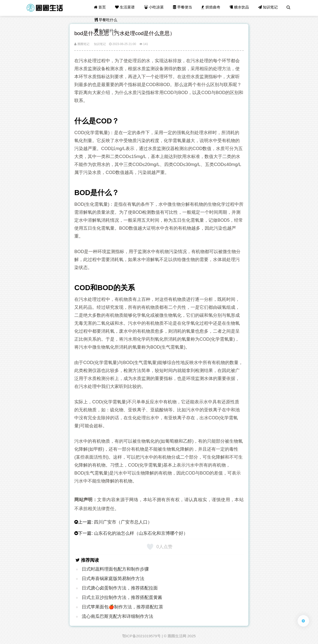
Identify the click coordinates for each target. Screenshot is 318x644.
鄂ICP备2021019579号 (141, 636)
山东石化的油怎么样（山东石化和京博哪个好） (141, 533)
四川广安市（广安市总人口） (123, 522)
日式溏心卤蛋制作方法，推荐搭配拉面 (120, 588)
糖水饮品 (240, 8)
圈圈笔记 (82, 44)
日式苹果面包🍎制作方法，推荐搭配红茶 (122, 607)
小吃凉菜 (155, 8)
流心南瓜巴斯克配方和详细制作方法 (118, 616)
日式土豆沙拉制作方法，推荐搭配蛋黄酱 (122, 597)
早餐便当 (184, 8)
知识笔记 (268, 8)
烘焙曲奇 (212, 8)
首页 (102, 8)
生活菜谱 (127, 8)
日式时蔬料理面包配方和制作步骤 (115, 569)
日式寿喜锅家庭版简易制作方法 (113, 579)
